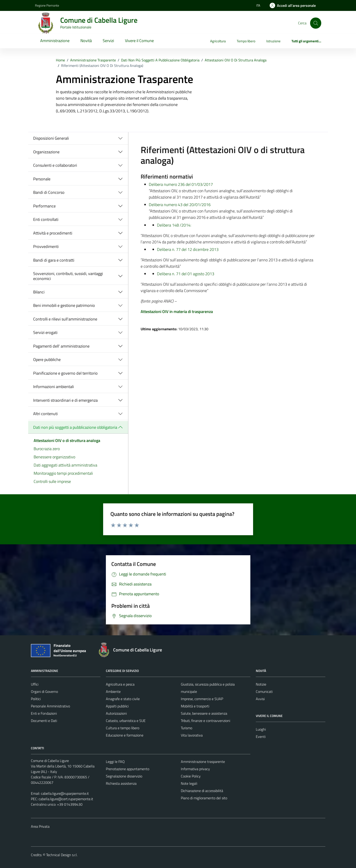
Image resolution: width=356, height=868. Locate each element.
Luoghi (261, 729)
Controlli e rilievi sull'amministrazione (65, 319)
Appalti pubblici (117, 706)
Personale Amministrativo (50, 706)
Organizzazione (46, 152)
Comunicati (264, 691)
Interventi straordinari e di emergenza (65, 400)
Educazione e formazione (125, 735)
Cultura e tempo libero (123, 728)
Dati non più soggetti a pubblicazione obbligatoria (75, 427)
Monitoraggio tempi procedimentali (63, 473)
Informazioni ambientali (54, 387)
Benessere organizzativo (54, 457)
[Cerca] (316, 23)
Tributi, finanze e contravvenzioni (205, 721)
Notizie (261, 684)
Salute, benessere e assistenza (204, 713)
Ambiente (113, 691)
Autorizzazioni (116, 713)
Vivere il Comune (139, 41)
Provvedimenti (46, 246)
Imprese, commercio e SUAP (202, 699)
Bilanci (39, 292)
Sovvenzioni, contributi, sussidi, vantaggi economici (68, 276)
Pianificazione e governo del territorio (65, 373)
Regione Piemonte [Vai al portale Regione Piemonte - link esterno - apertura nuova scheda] (47, 5)
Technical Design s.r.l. (62, 855)
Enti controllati (46, 219)
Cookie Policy (191, 776)
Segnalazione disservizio (124, 776)
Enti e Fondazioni (44, 713)
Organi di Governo (44, 691)
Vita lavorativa (192, 735)
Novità (86, 41)
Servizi (108, 41)
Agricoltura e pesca (120, 684)
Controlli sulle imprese (52, 481)
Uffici (35, 684)
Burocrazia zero (47, 449)
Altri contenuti (45, 414)
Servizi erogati (45, 332)
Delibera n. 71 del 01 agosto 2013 (186, 274)
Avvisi (260, 699)
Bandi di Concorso (49, 192)
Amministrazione (55, 41)
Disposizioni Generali (51, 138)
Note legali (189, 783)
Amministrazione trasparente (203, 762)
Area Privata (40, 826)
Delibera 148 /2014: (174, 225)
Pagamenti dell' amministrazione (61, 346)
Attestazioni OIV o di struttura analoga (67, 440)
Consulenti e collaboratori (55, 165)
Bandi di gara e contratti (54, 260)
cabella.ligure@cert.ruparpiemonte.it (66, 799)
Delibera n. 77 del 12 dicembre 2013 (188, 249)
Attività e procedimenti (53, 233)
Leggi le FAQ (115, 762)
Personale (42, 179)
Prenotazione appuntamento (128, 769)
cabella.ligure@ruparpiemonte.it (65, 793)
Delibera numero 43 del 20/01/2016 (180, 205)
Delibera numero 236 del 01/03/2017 (181, 184)
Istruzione (273, 41)
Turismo (187, 728)
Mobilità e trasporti (195, 706)
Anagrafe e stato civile (123, 699)
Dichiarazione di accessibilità (202, 791)
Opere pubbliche (47, 360)
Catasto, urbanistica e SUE (126, 721)
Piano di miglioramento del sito (204, 798)
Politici (36, 699)
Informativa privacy (195, 769)
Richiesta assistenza (121, 783)
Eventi (261, 737)
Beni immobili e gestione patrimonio (64, 305)
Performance (44, 206)
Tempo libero (246, 41)
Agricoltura (218, 41)
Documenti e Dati (44, 721)
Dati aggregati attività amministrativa (65, 465)
